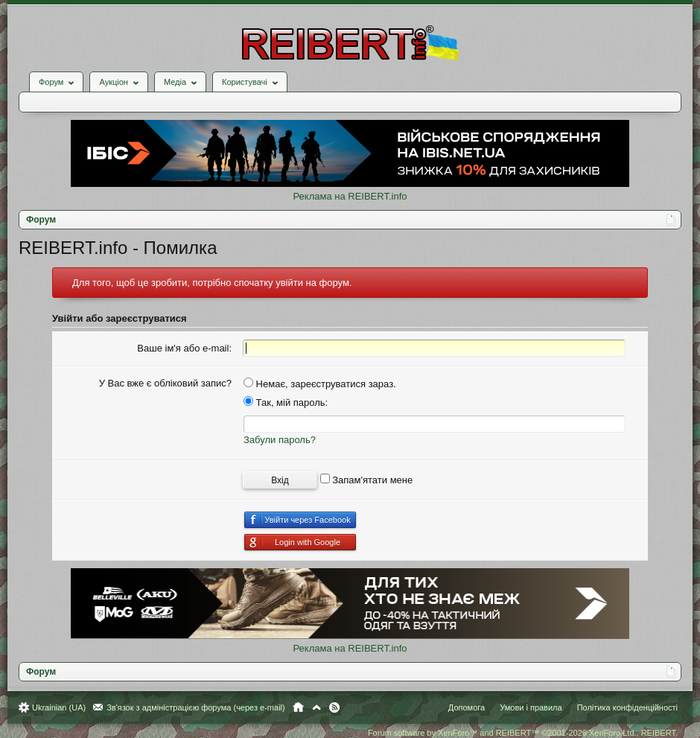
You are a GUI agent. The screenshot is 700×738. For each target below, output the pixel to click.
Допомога (467, 707)
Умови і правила (531, 707)
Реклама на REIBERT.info (350, 196)
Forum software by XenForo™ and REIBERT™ (523, 733)
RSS (334, 707)
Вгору (316, 707)
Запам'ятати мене (367, 480)
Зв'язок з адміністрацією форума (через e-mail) (196, 707)
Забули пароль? (280, 440)
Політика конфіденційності (627, 707)
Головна (298, 707)
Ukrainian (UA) (59, 707)
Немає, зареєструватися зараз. (320, 384)
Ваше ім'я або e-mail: (184, 348)
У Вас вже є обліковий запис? (165, 383)
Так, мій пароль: (286, 403)
